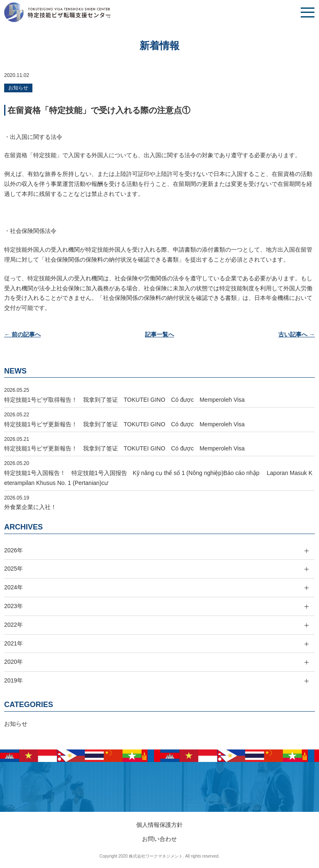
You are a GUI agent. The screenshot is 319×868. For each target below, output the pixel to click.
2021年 (13, 643)
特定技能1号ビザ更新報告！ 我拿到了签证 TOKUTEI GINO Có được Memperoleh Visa (124, 424)
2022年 (13, 625)
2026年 (13, 550)
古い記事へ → (297, 334)
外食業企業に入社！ (30, 507)
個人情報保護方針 (159, 825)
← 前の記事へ (22, 334)
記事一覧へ (159, 334)
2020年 (13, 662)
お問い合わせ (159, 839)
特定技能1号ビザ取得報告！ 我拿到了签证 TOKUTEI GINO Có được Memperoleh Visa (124, 400)
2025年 (13, 569)
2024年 (13, 587)
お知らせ (18, 88)
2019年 (13, 680)
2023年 (13, 606)
